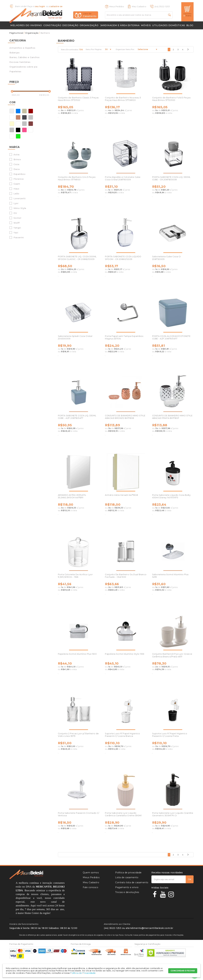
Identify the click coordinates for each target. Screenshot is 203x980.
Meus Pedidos (117, 7)
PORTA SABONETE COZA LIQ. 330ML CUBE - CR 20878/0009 (171, 178)
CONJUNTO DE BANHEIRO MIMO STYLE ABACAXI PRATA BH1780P (172, 417)
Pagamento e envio (127, 887)
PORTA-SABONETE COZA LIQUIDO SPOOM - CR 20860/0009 (123, 258)
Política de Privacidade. (83, 973)
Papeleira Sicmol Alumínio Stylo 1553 (125, 654)
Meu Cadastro (139, 7)
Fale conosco (90, 887)
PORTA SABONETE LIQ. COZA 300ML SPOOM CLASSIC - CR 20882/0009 (77, 258)
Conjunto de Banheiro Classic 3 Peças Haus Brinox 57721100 (78, 99)
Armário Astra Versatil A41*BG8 (121, 495)
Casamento (90, 15)
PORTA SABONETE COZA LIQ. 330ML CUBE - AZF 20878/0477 (77, 417)
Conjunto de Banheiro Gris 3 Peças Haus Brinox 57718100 (77, 178)
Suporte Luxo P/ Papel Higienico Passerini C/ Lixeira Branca (123, 735)
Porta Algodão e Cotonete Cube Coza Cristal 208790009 (123, 178)
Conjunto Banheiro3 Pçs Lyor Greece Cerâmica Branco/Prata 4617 (172, 655)
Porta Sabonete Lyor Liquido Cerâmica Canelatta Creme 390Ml (123, 814)
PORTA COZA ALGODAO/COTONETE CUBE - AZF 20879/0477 (171, 337)
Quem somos (91, 873)
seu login (40, 6)
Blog (190, 25)
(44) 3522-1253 (162, 7)
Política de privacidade (128, 873)
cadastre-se (56, 6)
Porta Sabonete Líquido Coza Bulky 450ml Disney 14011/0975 (171, 496)
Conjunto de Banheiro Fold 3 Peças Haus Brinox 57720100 (171, 99)
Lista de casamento (127, 877)
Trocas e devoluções (127, 892)
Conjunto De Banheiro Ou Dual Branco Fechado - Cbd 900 (126, 576)
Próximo (188, 50)
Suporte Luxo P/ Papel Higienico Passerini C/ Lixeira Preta (170, 735)
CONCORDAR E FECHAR (183, 971)
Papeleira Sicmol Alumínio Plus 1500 (77, 654)
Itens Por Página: (94, 49)
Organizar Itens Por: (125, 49)
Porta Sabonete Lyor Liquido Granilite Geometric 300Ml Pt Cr (173, 814)
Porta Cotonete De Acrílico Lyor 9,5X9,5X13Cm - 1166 (75, 576)
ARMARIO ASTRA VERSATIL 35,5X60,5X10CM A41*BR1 (72, 496)
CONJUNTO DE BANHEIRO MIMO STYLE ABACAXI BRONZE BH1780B (125, 417)
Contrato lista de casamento (132, 882)
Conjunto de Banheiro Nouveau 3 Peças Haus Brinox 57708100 (123, 99)
